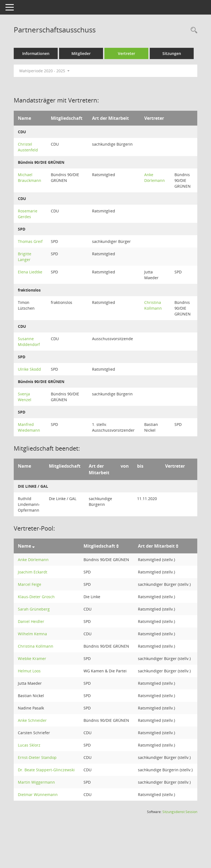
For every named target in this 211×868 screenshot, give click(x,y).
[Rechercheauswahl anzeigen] (193, 30)
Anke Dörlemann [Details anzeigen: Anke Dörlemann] (33, 560)
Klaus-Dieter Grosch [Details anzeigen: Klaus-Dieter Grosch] (36, 597)
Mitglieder (81, 53)
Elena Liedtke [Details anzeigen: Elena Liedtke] (30, 272)
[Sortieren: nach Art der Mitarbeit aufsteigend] (177, 546)
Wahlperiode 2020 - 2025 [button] (44, 71)
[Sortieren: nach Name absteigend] (33, 546)
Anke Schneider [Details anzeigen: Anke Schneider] (32, 720)
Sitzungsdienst (180, 812)
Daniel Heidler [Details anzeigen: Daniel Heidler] (31, 621)
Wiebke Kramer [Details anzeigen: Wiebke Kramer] (32, 658)
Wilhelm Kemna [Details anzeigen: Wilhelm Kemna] (32, 634)
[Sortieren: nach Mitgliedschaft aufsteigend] (117, 546)
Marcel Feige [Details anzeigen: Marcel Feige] (30, 584)
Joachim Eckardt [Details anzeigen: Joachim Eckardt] (33, 572)
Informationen (36, 53)
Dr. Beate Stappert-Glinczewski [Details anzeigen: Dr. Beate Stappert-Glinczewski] (46, 770)
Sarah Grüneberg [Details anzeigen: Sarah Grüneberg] (34, 609)
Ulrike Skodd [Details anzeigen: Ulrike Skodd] (29, 369)
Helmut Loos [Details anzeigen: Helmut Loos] (29, 671)
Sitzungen (172, 53)
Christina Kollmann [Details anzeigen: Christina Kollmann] (36, 646)
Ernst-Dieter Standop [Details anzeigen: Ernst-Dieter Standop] (37, 757)
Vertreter (127, 53)
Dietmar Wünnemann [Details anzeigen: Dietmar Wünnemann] (38, 794)
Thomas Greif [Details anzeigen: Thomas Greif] (30, 241)
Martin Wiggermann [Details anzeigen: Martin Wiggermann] (36, 782)
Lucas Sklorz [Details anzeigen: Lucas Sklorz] (29, 745)
